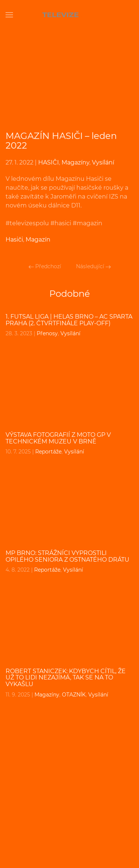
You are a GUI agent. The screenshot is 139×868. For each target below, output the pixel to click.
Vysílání (103, 162)
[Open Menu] (9, 15)
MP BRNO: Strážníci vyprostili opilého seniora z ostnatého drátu (67, 556)
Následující (93, 266)
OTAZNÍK (74, 695)
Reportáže (48, 452)
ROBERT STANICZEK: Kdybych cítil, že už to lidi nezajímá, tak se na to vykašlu (66, 678)
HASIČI (49, 162)
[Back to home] (70, 15)
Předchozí (45, 266)
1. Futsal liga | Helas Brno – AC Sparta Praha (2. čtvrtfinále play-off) (69, 320)
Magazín (38, 240)
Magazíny (75, 162)
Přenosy (47, 333)
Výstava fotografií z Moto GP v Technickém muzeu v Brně (58, 438)
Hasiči (14, 240)
